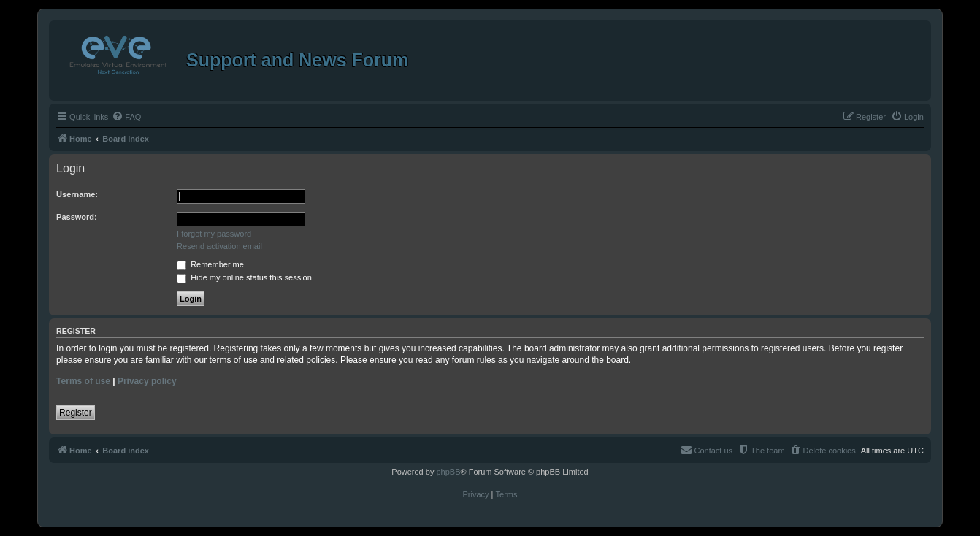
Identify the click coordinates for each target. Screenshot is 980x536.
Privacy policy (147, 381)
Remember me (210, 264)
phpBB (448, 472)
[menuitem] (126, 117)
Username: (77, 194)
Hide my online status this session (244, 277)
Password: (77, 217)
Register (76, 413)
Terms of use (83, 381)
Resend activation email (219, 246)
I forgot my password (214, 234)
